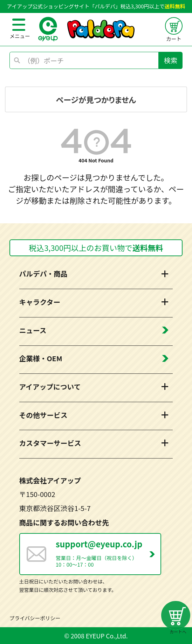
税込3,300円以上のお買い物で (96, 248)
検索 (171, 60)
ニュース (33, 330)
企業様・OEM (41, 358)
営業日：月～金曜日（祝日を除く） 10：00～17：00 (108, 553)
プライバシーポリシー (35, 618)
